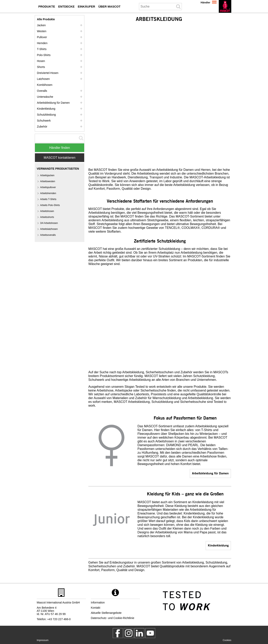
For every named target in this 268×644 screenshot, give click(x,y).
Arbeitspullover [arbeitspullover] (48, 187)
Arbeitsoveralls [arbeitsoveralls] (48, 235)
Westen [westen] (42, 31)
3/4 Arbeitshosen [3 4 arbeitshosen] (49, 223)
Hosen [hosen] (41, 61)
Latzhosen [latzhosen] (43, 79)
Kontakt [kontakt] (96, 608)
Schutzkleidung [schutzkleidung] (46, 115)
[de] (225, 6)
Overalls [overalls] (42, 91)
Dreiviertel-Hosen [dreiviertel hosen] (48, 73)
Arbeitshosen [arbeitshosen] (47, 211)
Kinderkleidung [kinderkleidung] (218, 545)
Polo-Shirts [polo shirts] (44, 55)
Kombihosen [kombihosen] (45, 85)
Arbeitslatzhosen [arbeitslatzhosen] (49, 229)
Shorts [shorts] (41, 67)
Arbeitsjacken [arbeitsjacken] (47, 175)
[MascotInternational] (150, 633)
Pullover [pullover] (42, 37)
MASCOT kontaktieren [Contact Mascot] (60, 158)
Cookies (227, 640)
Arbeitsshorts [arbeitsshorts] (47, 217)
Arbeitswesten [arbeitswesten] (48, 181)
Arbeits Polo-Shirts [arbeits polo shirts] (50, 205)
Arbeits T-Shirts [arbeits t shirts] (48, 199)
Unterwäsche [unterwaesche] (45, 97)
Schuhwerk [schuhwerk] (44, 121)
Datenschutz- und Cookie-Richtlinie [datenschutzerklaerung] (113, 618)
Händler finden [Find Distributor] (60, 148)
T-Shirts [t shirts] (42, 49)
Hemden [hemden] (42, 43)
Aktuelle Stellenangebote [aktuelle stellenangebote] (106, 613)
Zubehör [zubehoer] (42, 127)
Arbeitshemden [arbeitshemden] (48, 193)
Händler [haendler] (205, 2)
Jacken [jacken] (41, 25)
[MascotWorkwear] (118, 633)
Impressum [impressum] (43, 640)
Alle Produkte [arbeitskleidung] (46, 19)
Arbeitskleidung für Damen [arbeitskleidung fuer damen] (210, 473)
